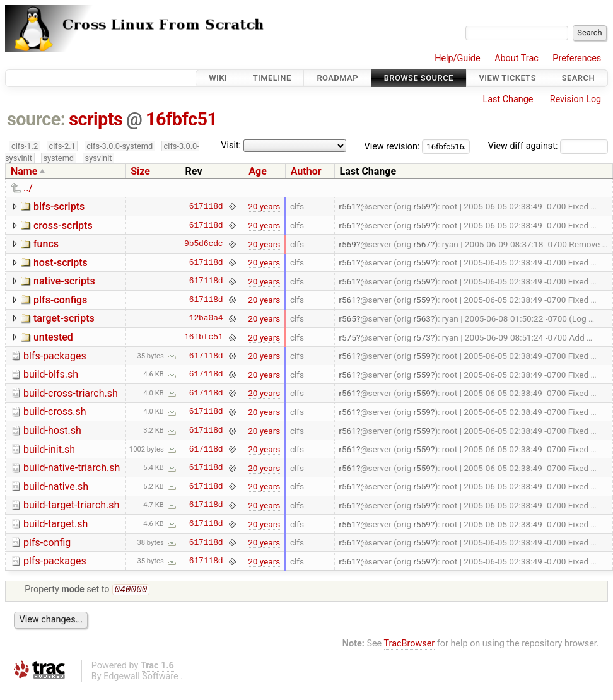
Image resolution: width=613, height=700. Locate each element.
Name (24, 171)
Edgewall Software (141, 678)
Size (140, 171)
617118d (206, 206)
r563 (422, 318)
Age (258, 171)
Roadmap (337, 78)
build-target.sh (55, 524)
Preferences (577, 58)
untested (53, 337)
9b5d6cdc (203, 244)
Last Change (508, 99)
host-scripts (61, 263)
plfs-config (47, 543)
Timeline (272, 78)
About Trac (517, 58)
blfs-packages (55, 356)
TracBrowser (410, 645)
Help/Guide (457, 58)
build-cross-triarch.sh (71, 393)
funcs (46, 244)
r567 (422, 244)
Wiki (218, 78)
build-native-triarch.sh (72, 468)
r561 (347, 206)
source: (36, 119)
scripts (96, 119)
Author (306, 171)
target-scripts (64, 318)
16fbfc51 (181, 119)
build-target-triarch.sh (71, 505)
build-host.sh (52, 430)
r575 (347, 337)
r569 (347, 244)
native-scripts (64, 281)
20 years (264, 206)
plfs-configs (60, 300)
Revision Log (576, 99)
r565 (347, 318)
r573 (422, 337)
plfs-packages (55, 561)
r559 (422, 206)
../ (28, 188)
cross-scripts (63, 225)
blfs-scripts (59, 207)
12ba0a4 (206, 318)
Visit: (231, 145)
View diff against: (548, 146)
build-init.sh (49, 449)
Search (578, 78)
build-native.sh (56, 487)
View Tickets (508, 78)
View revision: (392, 146)
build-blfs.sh (51, 374)
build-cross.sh (55, 411)
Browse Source (419, 78)
